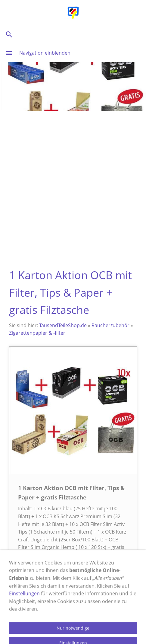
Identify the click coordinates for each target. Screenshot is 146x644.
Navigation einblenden (45, 53)
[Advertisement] (73, 187)
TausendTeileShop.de (63, 325)
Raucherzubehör (110, 325)
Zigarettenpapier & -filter (37, 333)
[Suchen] (73, 34)
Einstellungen (24, 633)
